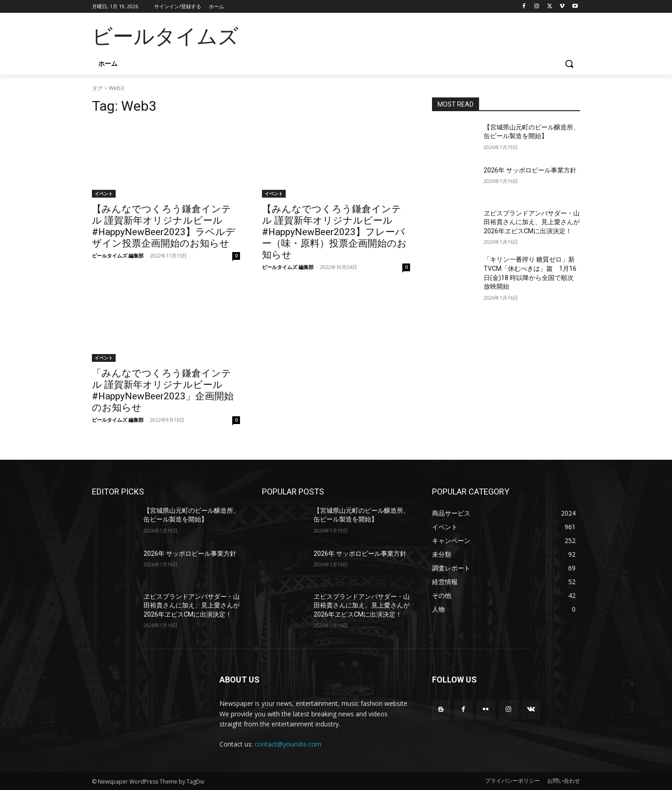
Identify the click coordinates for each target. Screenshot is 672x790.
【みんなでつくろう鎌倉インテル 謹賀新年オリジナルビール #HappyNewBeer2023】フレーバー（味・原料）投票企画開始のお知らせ (334, 232)
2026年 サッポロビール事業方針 (530, 170)
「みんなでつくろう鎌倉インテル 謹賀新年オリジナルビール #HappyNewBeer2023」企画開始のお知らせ (163, 390)
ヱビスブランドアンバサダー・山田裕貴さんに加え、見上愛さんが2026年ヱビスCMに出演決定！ (532, 222)
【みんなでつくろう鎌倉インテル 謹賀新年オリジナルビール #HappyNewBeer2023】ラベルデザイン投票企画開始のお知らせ (164, 226)
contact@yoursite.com (288, 744)
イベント (104, 193)
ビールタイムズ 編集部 (118, 255)
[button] (569, 64)
